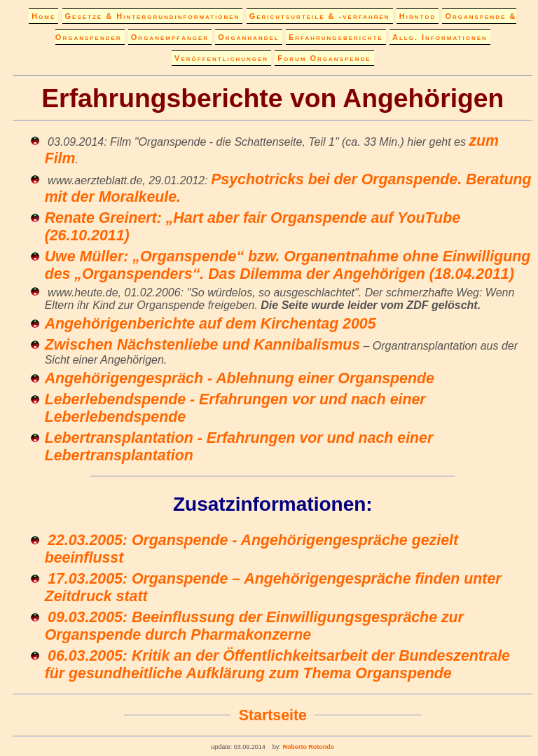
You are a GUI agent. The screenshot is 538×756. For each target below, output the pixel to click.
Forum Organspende (324, 58)
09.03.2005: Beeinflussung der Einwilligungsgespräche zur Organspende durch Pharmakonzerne (254, 626)
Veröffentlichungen (221, 58)
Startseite (273, 715)
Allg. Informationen (440, 37)
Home (43, 16)
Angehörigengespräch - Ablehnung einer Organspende (240, 378)
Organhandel (248, 37)
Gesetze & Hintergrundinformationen (153, 16)
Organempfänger (170, 37)
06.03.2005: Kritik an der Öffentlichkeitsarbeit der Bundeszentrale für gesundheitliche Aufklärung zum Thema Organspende (277, 665)
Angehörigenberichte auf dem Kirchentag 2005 (211, 324)
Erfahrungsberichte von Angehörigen (273, 98)
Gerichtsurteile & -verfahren (320, 16)
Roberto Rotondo (308, 747)
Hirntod (418, 16)
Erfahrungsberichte (336, 37)
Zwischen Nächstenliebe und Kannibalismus (202, 345)
